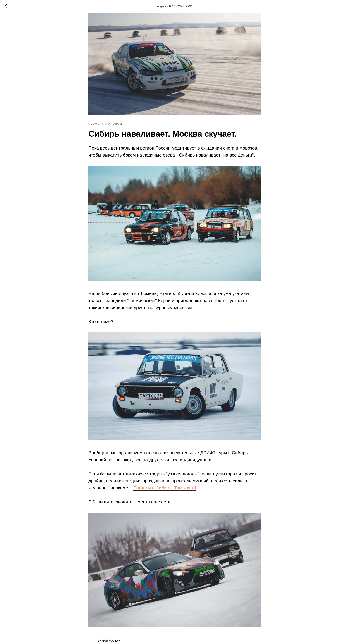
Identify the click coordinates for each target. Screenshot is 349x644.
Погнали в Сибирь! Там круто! (164, 488)
